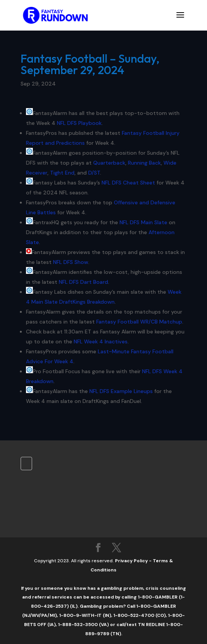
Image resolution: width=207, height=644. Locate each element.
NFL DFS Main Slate (143, 222)
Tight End (62, 173)
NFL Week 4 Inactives (101, 341)
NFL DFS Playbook (79, 123)
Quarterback (109, 163)
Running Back (144, 163)
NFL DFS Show (71, 262)
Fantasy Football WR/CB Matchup (139, 322)
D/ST (94, 173)
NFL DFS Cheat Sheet (128, 183)
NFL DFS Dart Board (83, 282)
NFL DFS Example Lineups (121, 391)
